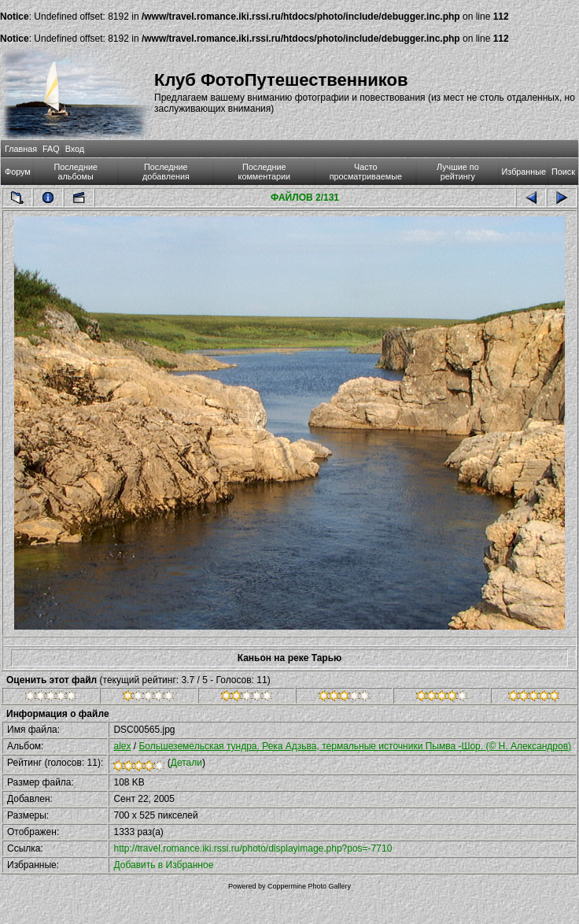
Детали (186, 763)
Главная (21, 149)
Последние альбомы (76, 172)
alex (122, 746)
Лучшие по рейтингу (458, 172)
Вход (75, 149)
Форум (18, 172)
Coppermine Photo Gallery (309, 886)
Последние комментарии (265, 172)
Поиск (563, 172)
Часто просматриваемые (366, 172)
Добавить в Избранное (163, 865)
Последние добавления (166, 172)
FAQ (51, 149)
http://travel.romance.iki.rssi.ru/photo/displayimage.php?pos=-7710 (253, 848)
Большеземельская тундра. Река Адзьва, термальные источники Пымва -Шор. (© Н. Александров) (355, 746)
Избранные (524, 172)
